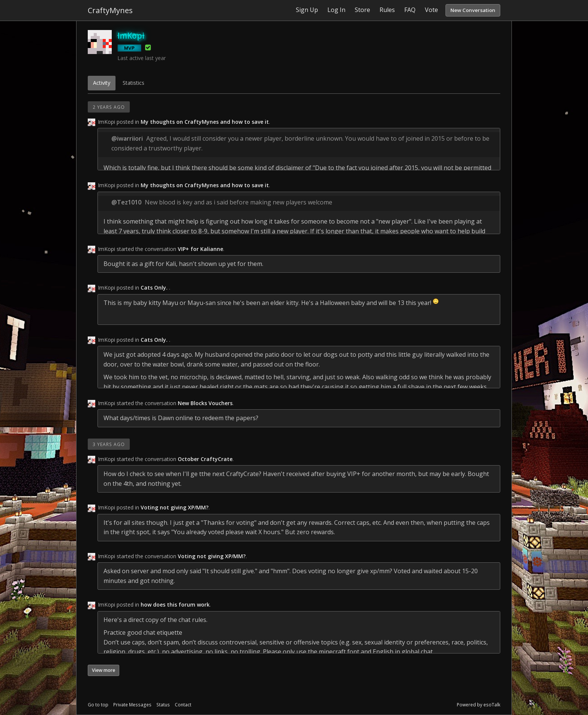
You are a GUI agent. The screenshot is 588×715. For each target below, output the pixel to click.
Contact (183, 705)
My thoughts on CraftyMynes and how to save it (205, 122)
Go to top (98, 705)
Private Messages (132, 705)
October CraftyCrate (205, 459)
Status (163, 705)
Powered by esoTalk (478, 705)
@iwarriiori (127, 138)
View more (103, 670)
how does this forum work (175, 605)
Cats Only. (155, 288)
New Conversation (473, 10)
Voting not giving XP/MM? (175, 507)
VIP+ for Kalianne (200, 249)
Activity (102, 83)
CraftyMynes (110, 10)
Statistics (133, 83)
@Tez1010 (126, 202)
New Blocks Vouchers (205, 403)
